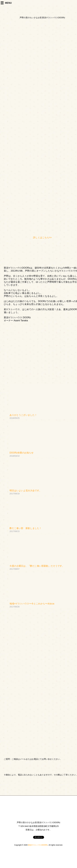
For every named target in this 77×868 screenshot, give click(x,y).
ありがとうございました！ (23, 415)
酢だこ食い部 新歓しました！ (26, 528)
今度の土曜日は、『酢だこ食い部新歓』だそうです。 (37, 566)
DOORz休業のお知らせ (22, 453)
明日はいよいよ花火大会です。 (26, 491)
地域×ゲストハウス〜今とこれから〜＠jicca (32, 604)
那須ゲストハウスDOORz (38, 845)
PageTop (69, 857)
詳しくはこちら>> (42, 238)
